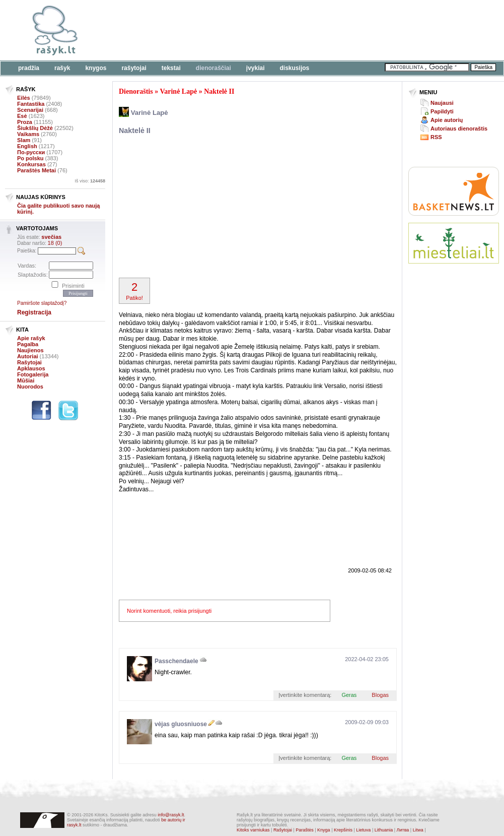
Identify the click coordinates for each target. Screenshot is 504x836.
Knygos (96, 68)
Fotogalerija (33, 374)
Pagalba (28, 344)
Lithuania (384, 830)
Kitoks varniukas (253, 830)
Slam (24, 140)
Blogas (380, 695)
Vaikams (28, 134)
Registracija (34, 312)
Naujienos (30, 350)
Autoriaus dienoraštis (459, 128)
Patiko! (134, 291)
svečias (51, 237)
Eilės (24, 98)
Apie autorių (447, 120)
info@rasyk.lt (171, 815)
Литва (403, 830)
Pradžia (29, 68)
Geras (349, 695)
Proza (25, 122)
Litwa (418, 830)
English (27, 146)
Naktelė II (219, 91)
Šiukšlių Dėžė (35, 128)
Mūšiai (26, 380)
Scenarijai (30, 110)
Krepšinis (343, 830)
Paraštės (305, 830)
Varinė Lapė (178, 91)
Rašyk (62, 68)
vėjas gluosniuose (181, 724)
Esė (22, 116)
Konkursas (31, 164)
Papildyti (442, 111)
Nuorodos (30, 387)
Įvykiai (256, 68)
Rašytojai (134, 68)
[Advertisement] (196, 208)
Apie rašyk (31, 338)
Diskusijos (295, 68)
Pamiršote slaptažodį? (42, 303)
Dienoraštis (136, 91)
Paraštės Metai (37, 170)
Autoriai (28, 356)
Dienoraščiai (213, 68)
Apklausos (31, 368)
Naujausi (442, 103)
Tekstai (171, 68)
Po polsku (30, 158)
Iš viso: (90, 181)
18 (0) (55, 243)
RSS (436, 137)
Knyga (324, 830)
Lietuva (363, 830)
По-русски (31, 152)
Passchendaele (176, 661)
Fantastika (31, 104)
